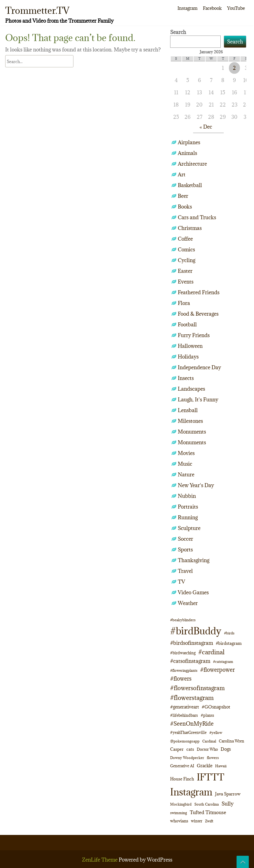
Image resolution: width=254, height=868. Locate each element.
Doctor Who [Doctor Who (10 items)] (207, 749)
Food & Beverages (198, 314)
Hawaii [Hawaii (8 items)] (221, 766)
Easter (185, 271)
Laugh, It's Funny (198, 400)
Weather (188, 603)
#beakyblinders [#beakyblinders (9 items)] (183, 620)
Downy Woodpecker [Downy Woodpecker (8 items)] (187, 758)
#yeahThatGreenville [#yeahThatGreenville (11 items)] (188, 733)
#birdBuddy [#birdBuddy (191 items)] (196, 631)
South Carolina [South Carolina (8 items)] (207, 804)
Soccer (185, 539)
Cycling (187, 260)
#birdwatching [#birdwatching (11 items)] (183, 653)
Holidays (188, 357)
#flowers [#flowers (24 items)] (181, 679)
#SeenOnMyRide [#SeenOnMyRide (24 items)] (192, 724)
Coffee (185, 239)
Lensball (188, 410)
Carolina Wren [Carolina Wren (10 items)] (232, 741)
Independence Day (199, 367)
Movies (186, 453)
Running (188, 517)
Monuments (192, 432)
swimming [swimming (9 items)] (179, 813)
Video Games (193, 592)
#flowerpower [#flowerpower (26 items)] (217, 670)
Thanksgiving (194, 560)
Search (178, 32)
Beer (183, 196)
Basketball (190, 185)
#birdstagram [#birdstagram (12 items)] (229, 643)
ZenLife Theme (100, 860)
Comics (186, 250)
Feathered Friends (199, 292)
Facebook (212, 8)
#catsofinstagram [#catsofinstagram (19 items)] (190, 661)
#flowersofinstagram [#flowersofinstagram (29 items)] (197, 688)
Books (185, 207)
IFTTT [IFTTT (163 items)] (211, 777)
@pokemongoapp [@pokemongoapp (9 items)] (185, 741)
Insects (186, 378)
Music (185, 464)
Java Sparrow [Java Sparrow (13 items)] (228, 794)
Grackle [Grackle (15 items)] (205, 766)
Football (187, 325)
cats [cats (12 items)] (190, 749)
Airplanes (189, 142)
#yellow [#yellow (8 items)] (216, 733)
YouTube (236, 8)
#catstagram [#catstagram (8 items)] (223, 662)
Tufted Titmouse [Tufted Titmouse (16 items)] (208, 812)
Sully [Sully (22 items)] (228, 804)
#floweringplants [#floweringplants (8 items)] (184, 671)
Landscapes (191, 389)
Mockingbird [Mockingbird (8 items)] (181, 804)
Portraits (188, 507)
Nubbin (187, 496)
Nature (186, 475)
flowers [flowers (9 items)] (213, 758)
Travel (185, 571)
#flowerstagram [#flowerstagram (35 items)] (192, 698)
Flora (184, 303)
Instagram (187, 8)
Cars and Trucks (197, 217)
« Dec (206, 127)
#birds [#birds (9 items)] (229, 633)
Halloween (190, 346)
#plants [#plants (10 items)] (207, 715)
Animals (187, 153)
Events (186, 282)
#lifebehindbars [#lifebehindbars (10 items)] (184, 715)
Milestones (190, 421)
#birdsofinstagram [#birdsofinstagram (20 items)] (192, 643)
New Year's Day (196, 485)
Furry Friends (194, 335)
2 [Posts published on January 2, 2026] (234, 68)
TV (181, 582)
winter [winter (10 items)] (197, 821)
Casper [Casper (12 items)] (177, 749)
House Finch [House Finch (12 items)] (182, 779)
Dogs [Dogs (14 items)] (226, 749)
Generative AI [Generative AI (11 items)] (182, 766)
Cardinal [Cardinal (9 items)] (209, 741)
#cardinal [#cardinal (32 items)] (211, 652)
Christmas (190, 228)
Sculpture (189, 528)
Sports (185, 550)
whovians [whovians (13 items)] (179, 821)
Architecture (192, 164)
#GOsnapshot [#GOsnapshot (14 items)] (216, 707)
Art (182, 175)
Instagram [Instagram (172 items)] (191, 792)
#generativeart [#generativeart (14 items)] (185, 707)
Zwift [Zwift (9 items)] (209, 821)
